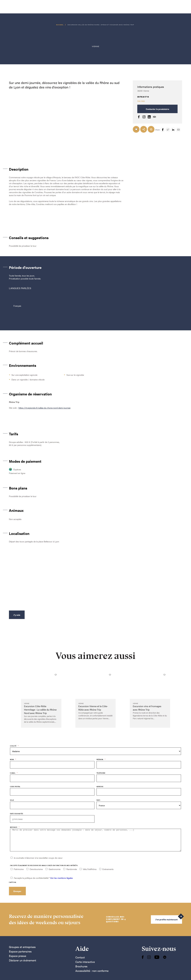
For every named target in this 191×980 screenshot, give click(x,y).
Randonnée (72, 874)
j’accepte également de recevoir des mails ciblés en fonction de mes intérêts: (44, 870)
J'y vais (17, 615)
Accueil (60, 25)
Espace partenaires (20, 956)
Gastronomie (55, 874)
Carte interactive (85, 966)
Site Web (141, 101)
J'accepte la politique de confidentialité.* (43, 882)
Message (15, 827)
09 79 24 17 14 (143, 97)
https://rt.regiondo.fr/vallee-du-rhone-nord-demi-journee (44, 408)
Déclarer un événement (23, 965)
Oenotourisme (36, 874)
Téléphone (101, 773)
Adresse (100, 787)
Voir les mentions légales (61, 882)
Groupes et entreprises (22, 951)
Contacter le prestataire (158, 109)
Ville (12, 800)
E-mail (14, 773)
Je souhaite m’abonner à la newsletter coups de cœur (38, 862)
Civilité (14, 746)
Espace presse (18, 960)
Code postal (15, 787)
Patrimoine (19, 874)
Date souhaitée (17, 814)
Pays (98, 800)
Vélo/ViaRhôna (90, 874)
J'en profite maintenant (166, 924)
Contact (80, 962)
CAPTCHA (13, 887)
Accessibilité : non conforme (92, 975)
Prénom (101, 759)
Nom (13, 759)
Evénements (108, 874)
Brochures (81, 971)
